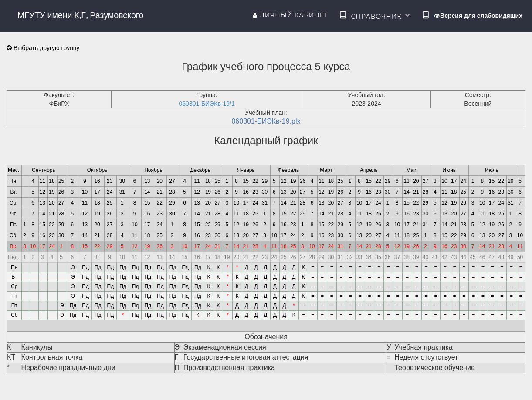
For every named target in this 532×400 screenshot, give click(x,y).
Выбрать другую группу (43, 48)
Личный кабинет (290, 15)
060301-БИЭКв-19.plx (266, 121)
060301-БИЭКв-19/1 (207, 104)
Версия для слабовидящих (478, 16)
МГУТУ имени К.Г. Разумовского (80, 15)
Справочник (375, 16)
